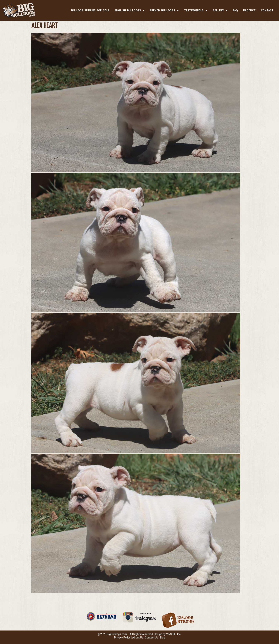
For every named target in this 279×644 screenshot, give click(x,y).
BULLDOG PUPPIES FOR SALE (90, 10)
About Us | (139, 638)
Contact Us (151, 638)
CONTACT (267, 10)
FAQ (235, 10)
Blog (162, 638)
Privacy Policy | (123, 638)
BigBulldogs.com (117, 634)
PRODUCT (249, 10)
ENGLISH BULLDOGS (130, 10)
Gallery (220, 10)
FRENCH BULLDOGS (164, 10)
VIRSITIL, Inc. (174, 634)
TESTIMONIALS (196, 10)
